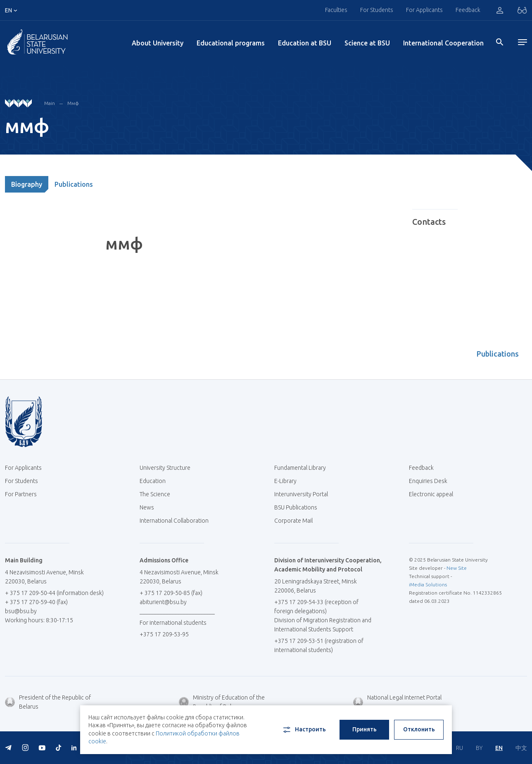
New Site (457, 568)
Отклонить (419, 729)
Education (153, 481)
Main (50, 103)
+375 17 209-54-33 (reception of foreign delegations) (316, 607)
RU (460, 748)
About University (158, 43)
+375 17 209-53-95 (164, 634)
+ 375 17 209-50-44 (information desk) (54, 593)
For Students (377, 10)
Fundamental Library (303, 468)
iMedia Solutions (428, 584)
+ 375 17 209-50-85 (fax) (171, 593)
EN (499, 748)
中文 (521, 748)
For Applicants (424, 10)
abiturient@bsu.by (163, 602)
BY (479, 748)
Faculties (336, 10)
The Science (158, 494)
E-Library (289, 481)
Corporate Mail (297, 521)
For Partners (21, 494)
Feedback (468, 10)
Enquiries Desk (428, 481)
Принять (365, 729)
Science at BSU (367, 43)
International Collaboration (177, 521)
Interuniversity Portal (304, 494)
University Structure (165, 468)
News (147, 507)
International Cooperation (443, 43)
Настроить (304, 730)
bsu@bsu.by (21, 611)
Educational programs (231, 43)
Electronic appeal (431, 494)
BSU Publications (296, 507)
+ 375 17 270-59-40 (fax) (36, 602)
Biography (27, 184)
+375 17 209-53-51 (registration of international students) (319, 645)
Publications (74, 184)
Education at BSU (305, 43)
